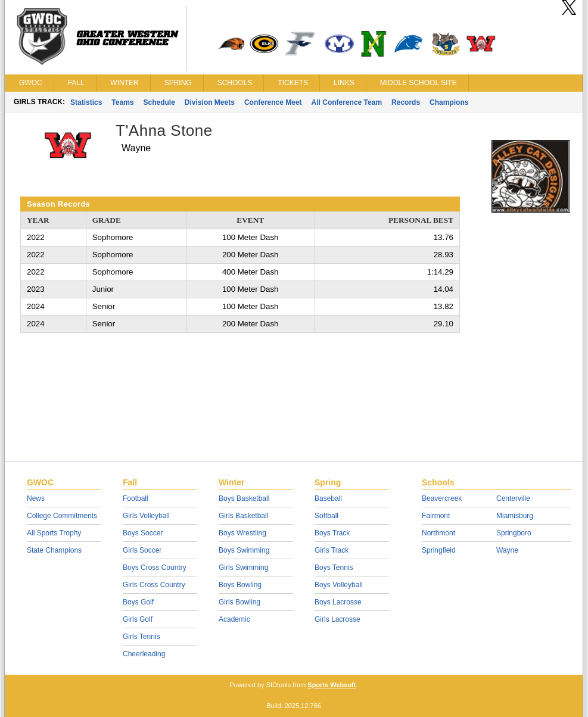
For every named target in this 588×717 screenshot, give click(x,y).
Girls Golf (138, 619)
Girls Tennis (141, 637)
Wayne (507, 550)
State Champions (54, 550)
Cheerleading (144, 654)
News (36, 498)
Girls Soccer (142, 550)
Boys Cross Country (155, 568)
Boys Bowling (240, 585)
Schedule (159, 102)
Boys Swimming (244, 550)
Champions (449, 102)
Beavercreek (442, 498)
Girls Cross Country (154, 585)
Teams (122, 102)
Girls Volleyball (146, 516)
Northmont (438, 533)
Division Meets (210, 102)
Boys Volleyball (339, 585)
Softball (326, 516)
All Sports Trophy (54, 533)
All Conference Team (347, 102)
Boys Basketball (244, 498)
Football (136, 498)
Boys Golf (138, 602)
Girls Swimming (243, 568)
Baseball (328, 498)
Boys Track (332, 533)
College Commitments (62, 516)
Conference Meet (273, 102)
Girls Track (332, 550)
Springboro (514, 533)
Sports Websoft (332, 685)
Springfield (439, 550)
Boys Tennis (334, 568)
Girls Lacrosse (337, 619)
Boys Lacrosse (338, 602)
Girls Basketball (243, 516)
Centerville (513, 498)
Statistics (86, 102)
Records (406, 102)
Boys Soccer (143, 533)
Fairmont (436, 516)
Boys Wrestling (242, 533)
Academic (234, 619)
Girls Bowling (239, 602)
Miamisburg (515, 516)
